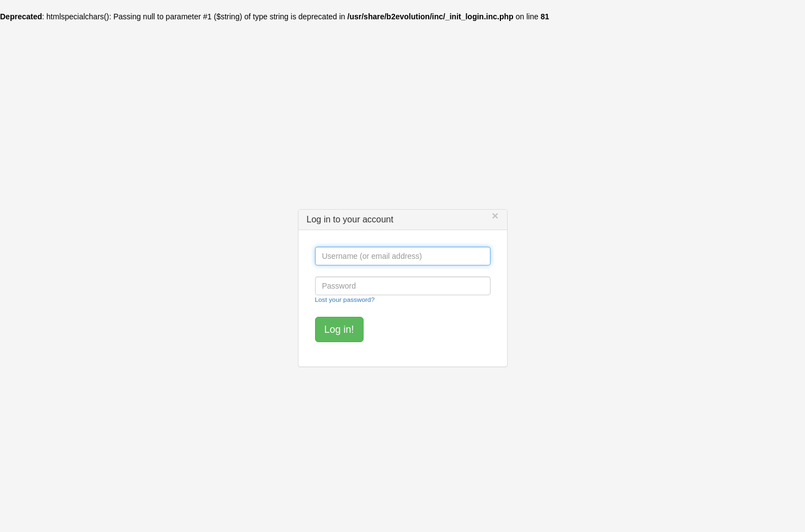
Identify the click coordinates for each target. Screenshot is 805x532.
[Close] (495, 216)
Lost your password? (345, 299)
